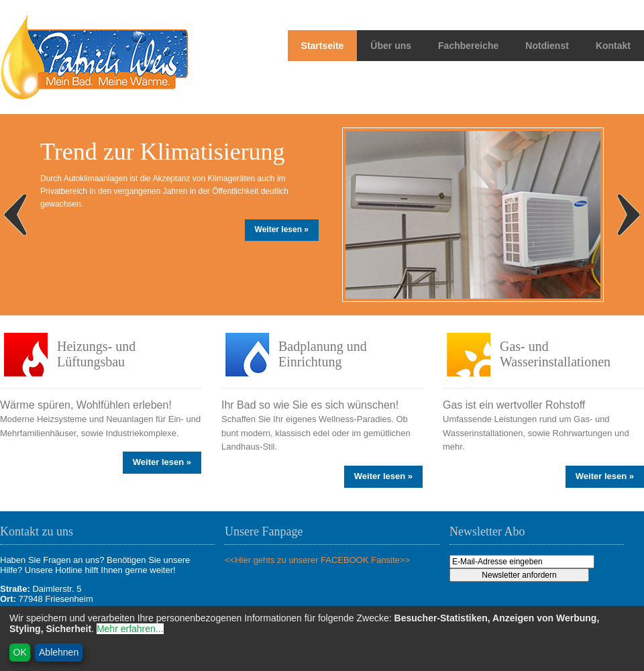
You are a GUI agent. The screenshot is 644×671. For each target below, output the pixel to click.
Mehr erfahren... (130, 629)
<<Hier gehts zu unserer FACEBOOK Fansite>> (317, 560)
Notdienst (547, 46)
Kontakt (613, 46)
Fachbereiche (468, 46)
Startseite (323, 46)
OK (20, 652)
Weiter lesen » (282, 229)
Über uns (391, 46)
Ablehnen (59, 652)
